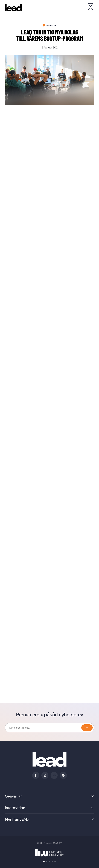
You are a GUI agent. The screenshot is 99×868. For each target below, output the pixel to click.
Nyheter (51, 25)
